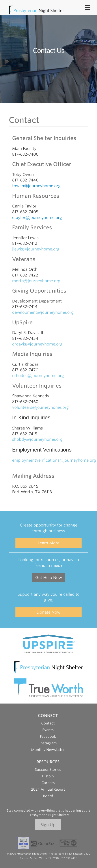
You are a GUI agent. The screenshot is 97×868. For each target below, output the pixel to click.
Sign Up (48, 825)
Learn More (48, 543)
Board (48, 796)
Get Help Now (49, 578)
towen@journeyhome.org (36, 186)
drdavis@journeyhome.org (37, 344)
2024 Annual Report (48, 789)
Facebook (48, 736)
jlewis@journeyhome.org (36, 249)
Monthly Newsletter (48, 750)
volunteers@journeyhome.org (41, 407)
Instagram (48, 743)
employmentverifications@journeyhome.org (54, 460)
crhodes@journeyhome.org (38, 376)
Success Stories (48, 770)
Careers (48, 783)
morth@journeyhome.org (36, 281)
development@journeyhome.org (43, 312)
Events (48, 730)
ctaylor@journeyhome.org (37, 217)
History (48, 776)
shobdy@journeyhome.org (37, 439)
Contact (48, 723)
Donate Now (48, 612)
